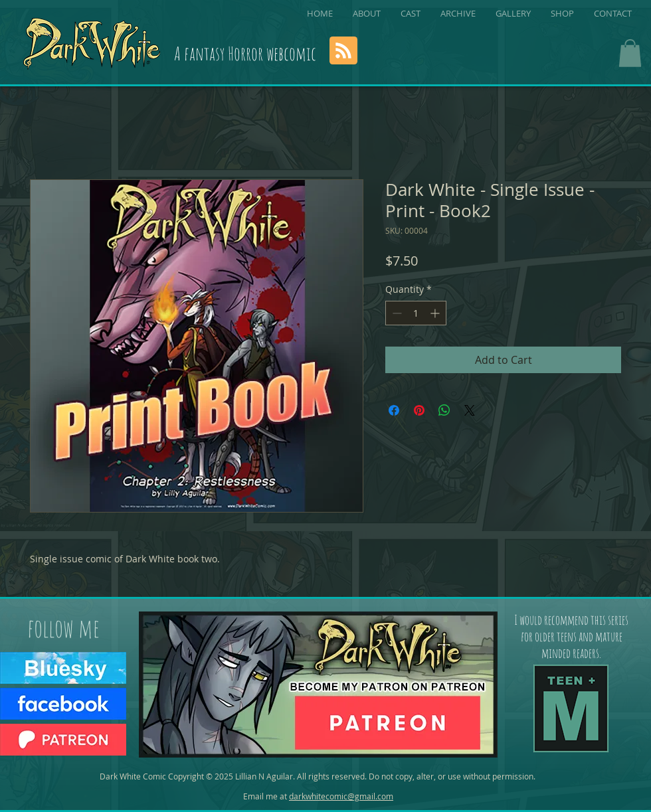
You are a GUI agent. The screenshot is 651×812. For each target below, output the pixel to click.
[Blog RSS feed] (343, 51)
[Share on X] (470, 410)
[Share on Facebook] (394, 410)
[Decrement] (396, 313)
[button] (630, 53)
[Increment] (436, 313)
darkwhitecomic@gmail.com (341, 796)
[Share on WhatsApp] (444, 410)
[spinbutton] (416, 313)
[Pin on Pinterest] (419, 410)
